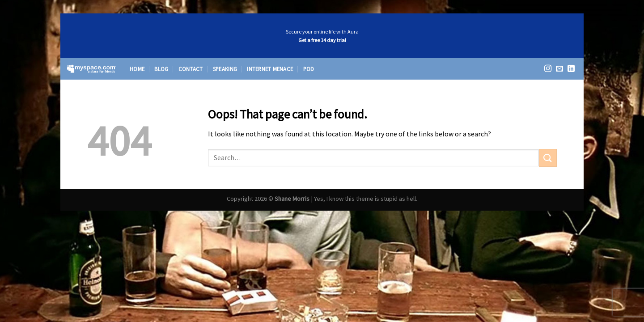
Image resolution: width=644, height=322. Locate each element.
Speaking (225, 69)
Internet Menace (270, 69)
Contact (191, 69)
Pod (309, 69)
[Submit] (548, 158)
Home (137, 69)
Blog (161, 69)
